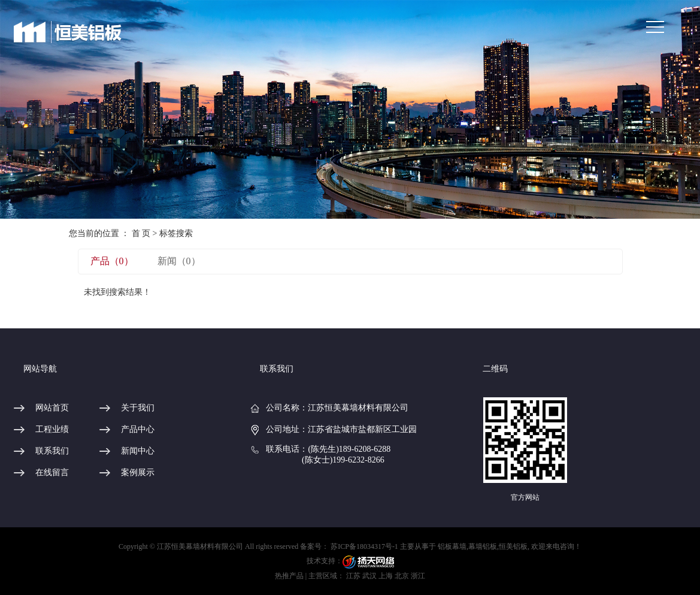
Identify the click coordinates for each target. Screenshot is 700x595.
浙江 (418, 576)
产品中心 (138, 429)
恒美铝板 (513, 546)
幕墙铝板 (483, 546)
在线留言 (52, 472)
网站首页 (52, 408)
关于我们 (138, 408)
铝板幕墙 (452, 546)
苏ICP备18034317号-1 (364, 546)
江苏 (353, 576)
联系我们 (52, 451)
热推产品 (289, 576)
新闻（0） (179, 261)
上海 (386, 576)
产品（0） (112, 261)
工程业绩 (52, 429)
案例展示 (138, 472)
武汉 (369, 576)
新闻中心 (138, 451)
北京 (402, 576)
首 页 (141, 233)
